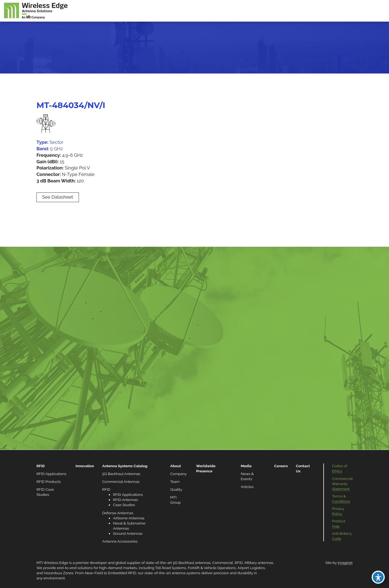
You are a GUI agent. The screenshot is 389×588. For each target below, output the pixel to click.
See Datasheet (58, 197)
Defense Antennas (118, 513)
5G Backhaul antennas (192, 563)
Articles (247, 487)
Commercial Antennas (121, 482)
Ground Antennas (128, 533)
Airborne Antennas (129, 518)
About (176, 466)
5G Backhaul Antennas (121, 474)
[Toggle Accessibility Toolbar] (378, 577)
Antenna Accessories (120, 541)
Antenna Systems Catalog (125, 466)
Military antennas (259, 563)
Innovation (85, 466)
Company (178, 474)
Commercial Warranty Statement (342, 484)
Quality (176, 489)
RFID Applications (51, 474)
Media (246, 466)
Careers (281, 466)
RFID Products (49, 482)
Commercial (223, 563)
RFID (41, 466)
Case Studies (124, 505)
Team (175, 482)
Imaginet (345, 563)
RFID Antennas (125, 500)
